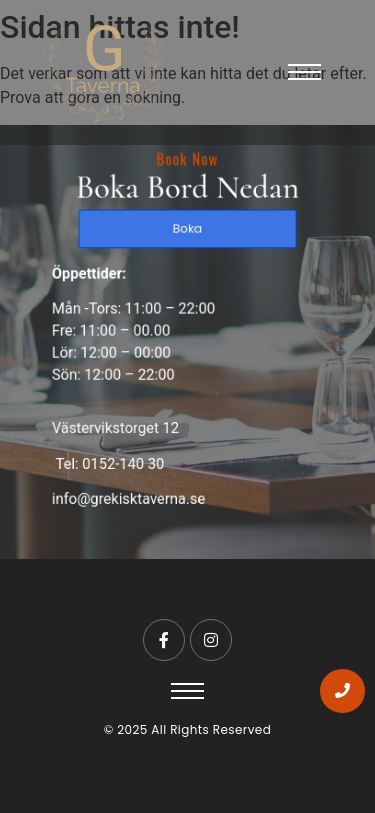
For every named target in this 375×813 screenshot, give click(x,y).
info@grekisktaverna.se (131, 491)
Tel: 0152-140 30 (111, 457)
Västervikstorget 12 (118, 424)
